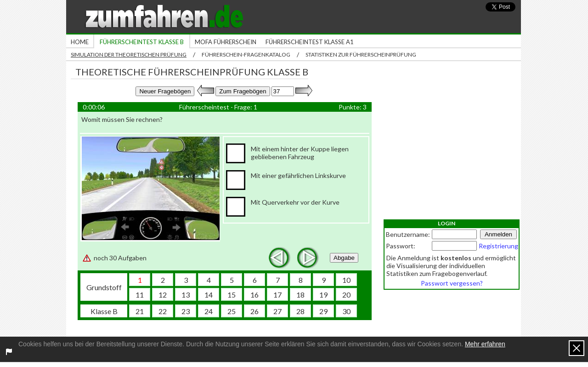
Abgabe (344, 258)
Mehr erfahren (485, 344)
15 (232, 295)
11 (140, 295)
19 (323, 295)
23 (186, 311)
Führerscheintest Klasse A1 (310, 42)
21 (140, 311)
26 (254, 311)
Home (80, 42)
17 (277, 295)
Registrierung (498, 246)
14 (209, 295)
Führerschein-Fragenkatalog (246, 54)
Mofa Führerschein (226, 42)
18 (300, 295)
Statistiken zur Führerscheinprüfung (361, 54)
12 (163, 295)
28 (300, 311)
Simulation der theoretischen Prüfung (129, 54)
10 (346, 280)
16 (254, 295)
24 (209, 311)
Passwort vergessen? (452, 283)
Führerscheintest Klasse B (142, 42)
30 (346, 311)
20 (346, 295)
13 (186, 295)
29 (323, 311)
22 (163, 311)
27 (277, 311)
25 (232, 311)
